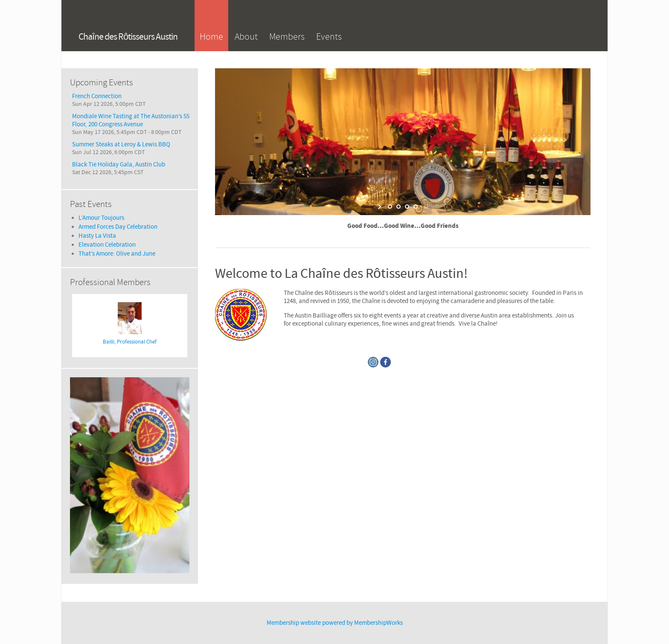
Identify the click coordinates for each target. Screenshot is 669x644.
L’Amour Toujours (101, 218)
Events (329, 37)
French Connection (97, 96)
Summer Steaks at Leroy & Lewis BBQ (121, 144)
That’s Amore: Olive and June (117, 254)
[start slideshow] (380, 207)
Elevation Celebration (107, 245)
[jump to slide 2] (398, 207)
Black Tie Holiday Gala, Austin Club (119, 165)
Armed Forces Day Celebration (118, 227)
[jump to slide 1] (390, 207)
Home (211, 37)
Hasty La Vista (97, 236)
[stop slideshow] (425, 207)
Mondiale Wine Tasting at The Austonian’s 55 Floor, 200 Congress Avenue (131, 120)
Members (287, 37)
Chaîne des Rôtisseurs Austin (128, 37)
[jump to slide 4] (416, 207)
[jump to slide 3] (407, 207)
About (246, 37)
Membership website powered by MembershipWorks (335, 623)
